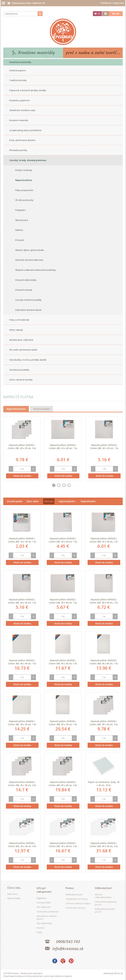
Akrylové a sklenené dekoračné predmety (35, 270)
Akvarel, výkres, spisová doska (30, 250)
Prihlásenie (106, 3)
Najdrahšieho (88, 501)
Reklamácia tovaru (74, 895)
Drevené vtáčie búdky (26, 280)
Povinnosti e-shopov (76, 908)
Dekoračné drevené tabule (28, 310)
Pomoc (70, 888)
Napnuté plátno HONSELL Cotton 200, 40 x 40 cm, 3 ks (63, 784)
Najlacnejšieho (67, 501)
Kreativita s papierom (20, 100)
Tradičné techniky (18, 80)
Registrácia (119, 3)
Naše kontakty (14, 898)
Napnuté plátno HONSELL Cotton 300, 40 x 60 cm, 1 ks (104, 662)
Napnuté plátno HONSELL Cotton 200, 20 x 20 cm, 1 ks (63, 540)
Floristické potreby (18, 150)
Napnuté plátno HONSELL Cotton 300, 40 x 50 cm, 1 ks (63, 662)
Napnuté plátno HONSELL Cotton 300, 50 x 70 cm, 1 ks (63, 723)
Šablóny (19, 230)
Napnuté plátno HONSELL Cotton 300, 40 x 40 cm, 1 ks (22, 662)
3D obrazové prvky (24, 200)
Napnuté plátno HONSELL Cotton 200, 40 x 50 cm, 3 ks (104, 845)
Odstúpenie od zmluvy (77, 899)
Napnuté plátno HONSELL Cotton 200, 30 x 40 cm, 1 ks (63, 601)
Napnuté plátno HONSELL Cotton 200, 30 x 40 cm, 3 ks (63, 845)
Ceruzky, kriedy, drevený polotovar (28, 160)
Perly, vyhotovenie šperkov (22, 140)
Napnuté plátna (24, 180)
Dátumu (49, 501)
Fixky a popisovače (24, 190)
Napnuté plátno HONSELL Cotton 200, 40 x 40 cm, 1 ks (104, 601)
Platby (39, 932)
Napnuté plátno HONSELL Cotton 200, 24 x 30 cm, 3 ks (22, 845)
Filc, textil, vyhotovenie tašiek (23, 350)
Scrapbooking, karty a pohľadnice (25, 130)
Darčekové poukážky (19, 370)
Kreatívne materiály (37, 53)
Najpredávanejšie (16, 409)
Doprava (41, 928)
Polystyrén (20, 210)
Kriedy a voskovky (24, 170)
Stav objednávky (44, 923)
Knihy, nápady (16, 330)
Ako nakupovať (44, 907)
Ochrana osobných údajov (78, 903)
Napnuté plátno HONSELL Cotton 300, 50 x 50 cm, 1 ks (22, 723)
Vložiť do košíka (22, 476)
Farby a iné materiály (19, 320)
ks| (116, 14)
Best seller (33, 501)
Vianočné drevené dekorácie (29, 260)
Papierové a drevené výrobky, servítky (28, 90)
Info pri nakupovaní (44, 890)
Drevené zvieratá (24, 290)
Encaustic (20, 240)
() (99, 14)
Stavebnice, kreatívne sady (22, 110)
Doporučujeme (42, 409)
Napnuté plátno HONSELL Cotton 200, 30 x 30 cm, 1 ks (104, 447)
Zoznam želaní (44, 903)
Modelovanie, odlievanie (21, 340)
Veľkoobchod (103, 888)
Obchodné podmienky (47, 912)
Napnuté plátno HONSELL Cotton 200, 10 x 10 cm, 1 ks (22, 540)
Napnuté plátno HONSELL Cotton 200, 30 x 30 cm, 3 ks (22, 784)
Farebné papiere (18, 70)
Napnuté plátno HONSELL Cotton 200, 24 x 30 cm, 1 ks (63, 447)
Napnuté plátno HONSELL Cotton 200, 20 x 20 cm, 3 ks (22, 447)
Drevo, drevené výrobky (21, 380)
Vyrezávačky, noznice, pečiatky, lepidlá (28, 360)
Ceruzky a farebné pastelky (28, 300)
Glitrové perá (22, 220)
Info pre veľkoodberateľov (103, 896)
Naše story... (13, 894)
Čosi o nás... (15, 888)
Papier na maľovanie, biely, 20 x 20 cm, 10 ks (104, 784)
